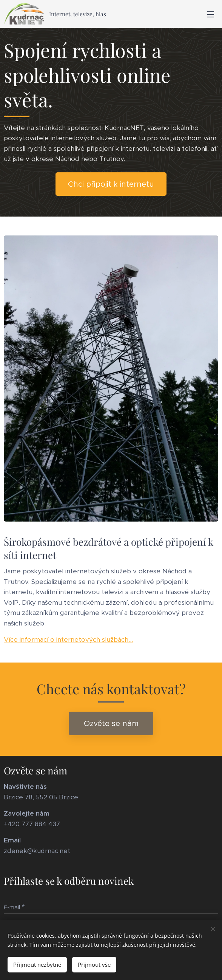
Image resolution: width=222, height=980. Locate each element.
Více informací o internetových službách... (68, 639)
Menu (211, 14)
